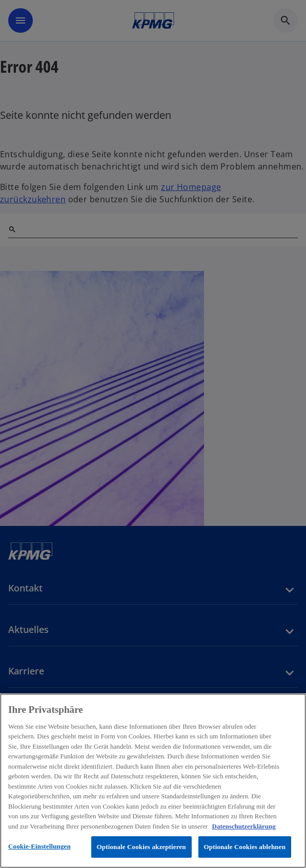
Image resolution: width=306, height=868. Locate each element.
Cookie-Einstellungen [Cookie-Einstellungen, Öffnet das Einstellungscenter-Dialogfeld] (39, 846)
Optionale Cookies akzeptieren (141, 847)
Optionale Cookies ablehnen (245, 847)
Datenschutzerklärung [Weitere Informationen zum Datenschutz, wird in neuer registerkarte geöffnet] (244, 826)
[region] (153, 781)
